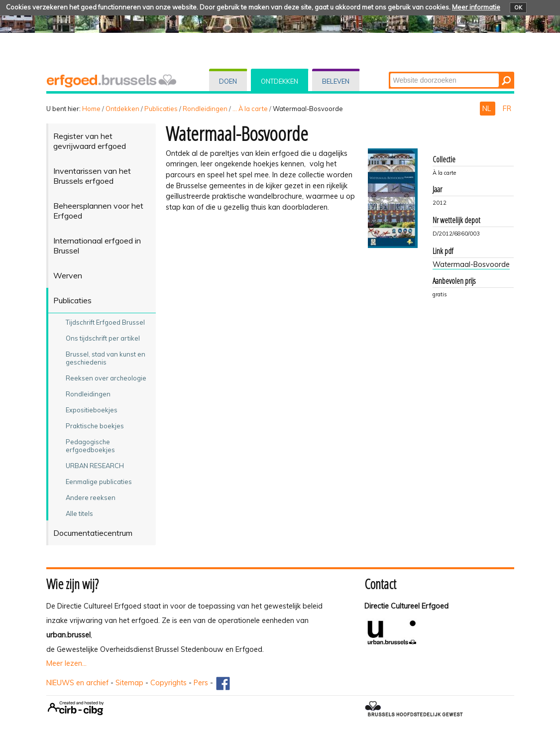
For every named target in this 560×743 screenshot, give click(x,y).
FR (507, 109)
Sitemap (129, 683)
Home (91, 109)
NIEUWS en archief (77, 683)
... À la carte (250, 109)
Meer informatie (476, 7)
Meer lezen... (66, 663)
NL (488, 109)
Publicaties (161, 109)
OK (518, 7)
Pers (201, 683)
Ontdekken (280, 81)
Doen (228, 81)
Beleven (336, 81)
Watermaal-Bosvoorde (471, 264)
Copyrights (168, 683)
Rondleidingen (205, 109)
